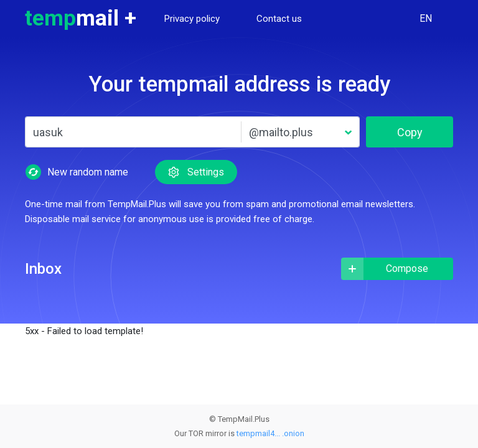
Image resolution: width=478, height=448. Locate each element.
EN (426, 18)
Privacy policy (192, 19)
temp (81, 18)
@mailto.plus (281, 132)
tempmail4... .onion (270, 433)
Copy (410, 132)
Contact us (279, 19)
